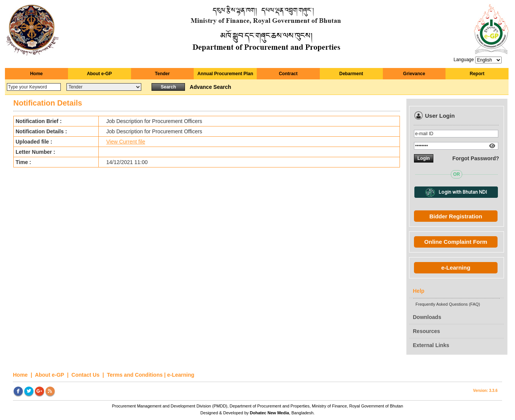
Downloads (427, 317)
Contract (288, 74)
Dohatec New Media (269, 413)
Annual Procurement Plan (225, 74)
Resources (427, 331)
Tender (162, 74)
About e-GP (100, 74)
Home (36, 74)
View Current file (126, 142)
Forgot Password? (476, 158)
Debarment (351, 74)
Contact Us (86, 375)
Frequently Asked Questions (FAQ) (448, 304)
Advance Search (211, 87)
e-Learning (456, 268)
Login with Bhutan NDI (456, 192)
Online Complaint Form (456, 242)
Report (477, 74)
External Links (431, 345)
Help (419, 291)
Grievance (414, 74)
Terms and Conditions (135, 375)
